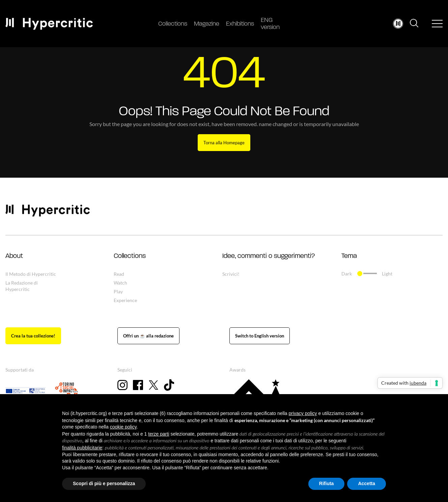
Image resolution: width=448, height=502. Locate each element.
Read (119, 274)
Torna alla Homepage (224, 143)
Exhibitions (240, 24)
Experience (125, 300)
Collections (173, 24)
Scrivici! (231, 274)
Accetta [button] (367, 483)
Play (118, 291)
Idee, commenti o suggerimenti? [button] (269, 256)
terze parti (159, 434)
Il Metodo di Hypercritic (31, 274)
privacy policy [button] (303, 413)
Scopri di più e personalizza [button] (104, 483)
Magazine (207, 24)
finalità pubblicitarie (82, 448)
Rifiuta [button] (327, 483)
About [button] (14, 256)
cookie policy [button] (123, 427)
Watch (120, 283)
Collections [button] (130, 256)
